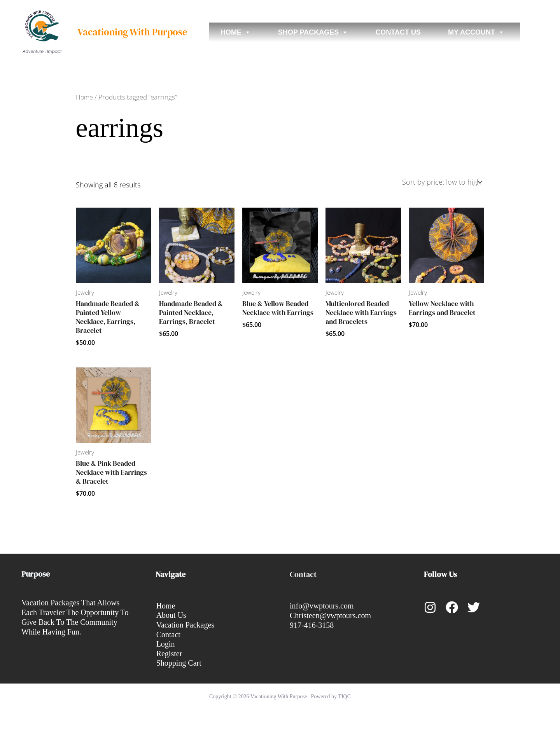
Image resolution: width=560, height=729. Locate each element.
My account (476, 32)
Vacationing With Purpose (132, 32)
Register (169, 654)
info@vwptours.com (322, 605)
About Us (171, 615)
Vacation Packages (185, 624)
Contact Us (398, 32)
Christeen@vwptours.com (330, 615)
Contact (168, 634)
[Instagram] (430, 607)
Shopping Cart (178, 663)
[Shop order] (442, 181)
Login (165, 644)
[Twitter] (474, 607)
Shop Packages (313, 32)
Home (236, 32)
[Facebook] (452, 607)
